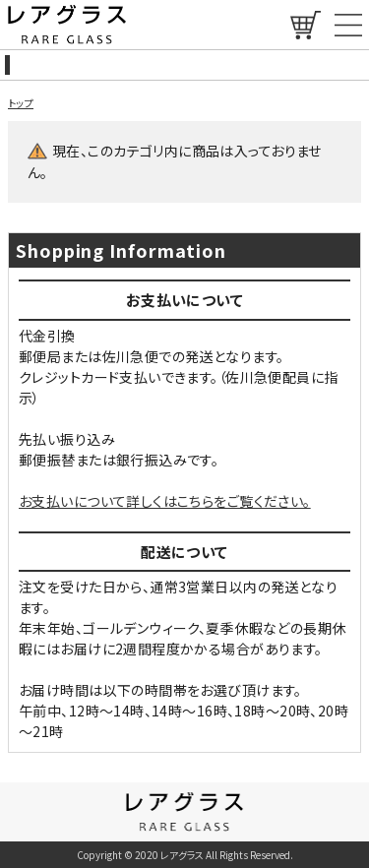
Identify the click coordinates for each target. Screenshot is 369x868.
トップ (21, 103)
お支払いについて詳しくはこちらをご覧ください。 (165, 501)
